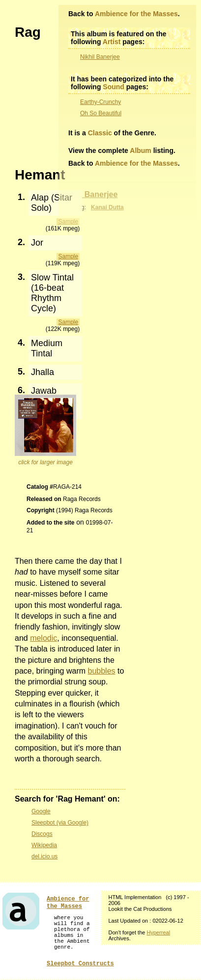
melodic (43, 638)
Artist (112, 42)
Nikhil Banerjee (100, 57)
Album (141, 151)
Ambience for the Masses (136, 14)
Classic (100, 133)
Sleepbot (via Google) (60, 823)
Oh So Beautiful (101, 113)
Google (41, 811)
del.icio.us (44, 856)
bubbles (102, 671)
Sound (114, 87)
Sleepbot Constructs (80, 964)
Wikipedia (44, 845)
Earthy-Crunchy (100, 102)
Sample (68, 256)
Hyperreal (158, 932)
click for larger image (45, 462)
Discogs (42, 834)
